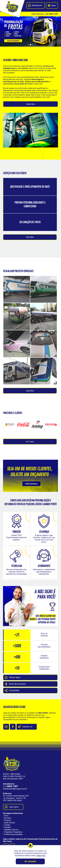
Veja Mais (30, 237)
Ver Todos (30, 442)
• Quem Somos (9, 823)
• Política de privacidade (13, 834)
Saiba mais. (41, 856)
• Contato (7, 825)
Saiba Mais (30, 104)
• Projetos (7, 820)
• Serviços (7, 818)
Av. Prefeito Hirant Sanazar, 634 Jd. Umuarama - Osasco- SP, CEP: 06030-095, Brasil (16, 798)
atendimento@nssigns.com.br (15, 789)
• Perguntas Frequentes (13, 832)
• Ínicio (6, 816)
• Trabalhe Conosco (11, 830)
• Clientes (7, 827)
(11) (10, 786)
